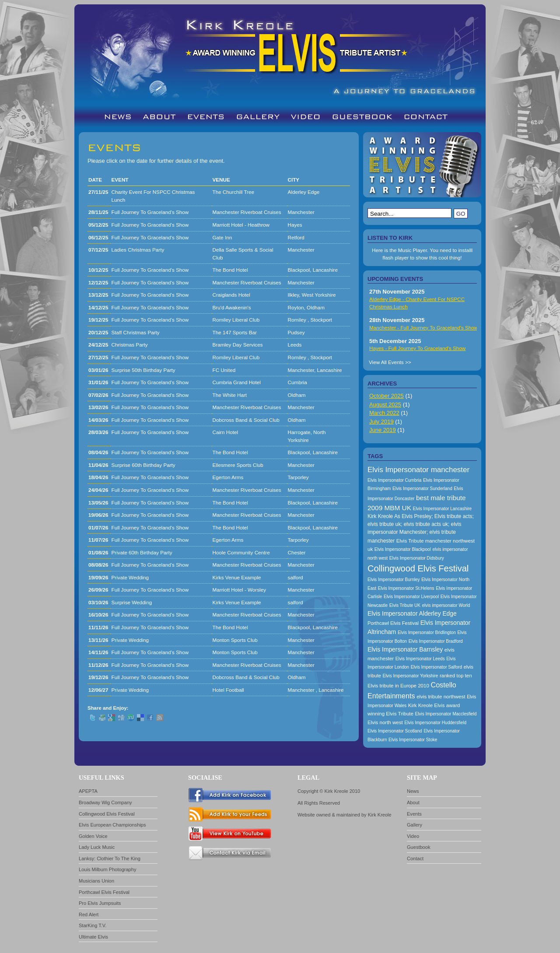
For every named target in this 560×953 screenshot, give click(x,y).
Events (414, 814)
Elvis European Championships (112, 825)
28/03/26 (98, 432)
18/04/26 (98, 477)
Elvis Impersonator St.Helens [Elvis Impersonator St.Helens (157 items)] (406, 588)
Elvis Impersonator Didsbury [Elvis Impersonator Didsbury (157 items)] (417, 558)
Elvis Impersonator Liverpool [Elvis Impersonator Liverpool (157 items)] (411, 597)
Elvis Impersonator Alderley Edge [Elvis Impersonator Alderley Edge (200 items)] (412, 613)
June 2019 (383, 430)
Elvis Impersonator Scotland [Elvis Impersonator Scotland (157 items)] (395, 731)
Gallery (415, 825)
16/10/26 (98, 615)
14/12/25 (98, 307)
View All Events (386, 362)
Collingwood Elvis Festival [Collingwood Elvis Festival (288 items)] (418, 568)
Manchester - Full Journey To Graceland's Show (423, 328)
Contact (415, 858)
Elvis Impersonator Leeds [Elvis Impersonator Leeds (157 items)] (420, 659)
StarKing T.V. (93, 925)
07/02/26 (98, 395)
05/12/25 (98, 225)
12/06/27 (98, 690)
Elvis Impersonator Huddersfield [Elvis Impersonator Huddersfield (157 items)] (435, 723)
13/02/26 (98, 407)
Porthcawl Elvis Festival (104, 892)
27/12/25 (98, 357)
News (413, 791)
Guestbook (418, 847)
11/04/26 (98, 465)
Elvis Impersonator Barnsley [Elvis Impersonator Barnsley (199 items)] (405, 649)
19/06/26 (98, 515)
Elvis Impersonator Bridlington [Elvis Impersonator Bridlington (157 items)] (427, 632)
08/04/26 (98, 452)
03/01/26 (98, 370)
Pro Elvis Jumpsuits (100, 903)
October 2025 (387, 396)
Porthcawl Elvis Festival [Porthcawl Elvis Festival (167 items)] (393, 623)
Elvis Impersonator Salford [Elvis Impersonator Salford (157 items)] (436, 667)
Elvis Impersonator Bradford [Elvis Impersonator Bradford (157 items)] (436, 641)
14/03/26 (98, 420)
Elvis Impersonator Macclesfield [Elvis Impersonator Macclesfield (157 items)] (446, 714)
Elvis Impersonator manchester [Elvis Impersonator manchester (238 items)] (418, 470)
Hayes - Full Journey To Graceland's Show (417, 348)
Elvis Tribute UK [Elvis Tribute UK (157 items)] (405, 605)
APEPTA (88, 791)
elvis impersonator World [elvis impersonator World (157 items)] (446, 605)
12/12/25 (98, 282)
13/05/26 (98, 503)
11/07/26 (98, 540)
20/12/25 (98, 332)
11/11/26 (98, 627)
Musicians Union (96, 881)
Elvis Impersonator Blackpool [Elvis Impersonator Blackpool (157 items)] (403, 549)
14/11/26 (98, 652)
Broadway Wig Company (105, 802)
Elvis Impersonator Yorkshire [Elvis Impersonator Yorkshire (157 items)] (411, 676)
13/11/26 (98, 640)
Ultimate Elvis (93, 937)
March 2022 (384, 413)
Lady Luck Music (97, 847)
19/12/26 (98, 677)
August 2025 (385, 405)
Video (413, 836)
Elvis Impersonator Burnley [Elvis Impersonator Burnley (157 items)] (394, 580)
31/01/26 (98, 382)
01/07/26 (98, 527)
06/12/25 (98, 237)
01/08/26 (98, 552)
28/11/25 (98, 212)
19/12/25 (98, 320)
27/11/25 (98, 192)
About (413, 802)
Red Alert (89, 914)
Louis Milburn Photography (107, 869)
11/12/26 (98, 665)
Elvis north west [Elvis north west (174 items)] (385, 722)
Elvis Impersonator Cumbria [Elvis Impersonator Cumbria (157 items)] (394, 480)
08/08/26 (98, 565)
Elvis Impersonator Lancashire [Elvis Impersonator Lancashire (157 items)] (443, 509)
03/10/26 (98, 602)
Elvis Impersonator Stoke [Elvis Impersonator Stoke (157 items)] (413, 740)
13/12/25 (98, 295)
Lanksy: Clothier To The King (110, 858)
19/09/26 (98, 577)
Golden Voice (93, 836)
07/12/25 (98, 250)
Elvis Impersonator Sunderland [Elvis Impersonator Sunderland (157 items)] (422, 489)
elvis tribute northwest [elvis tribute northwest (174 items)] (441, 697)
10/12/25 (98, 270)
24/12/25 (98, 345)
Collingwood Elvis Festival (107, 814)
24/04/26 (98, 490)
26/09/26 (98, 590)
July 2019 (381, 422)
